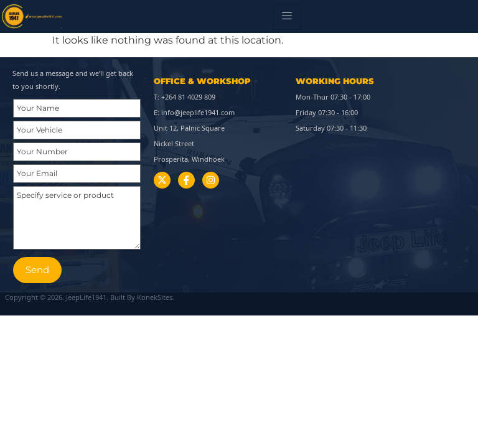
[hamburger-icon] (287, 17)
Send (37, 270)
